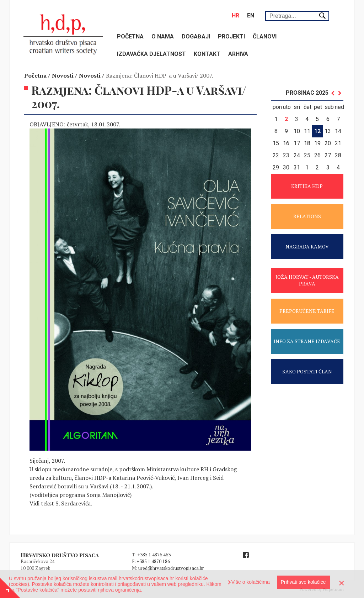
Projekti (231, 36)
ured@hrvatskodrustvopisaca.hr (171, 568)
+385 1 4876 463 (154, 555)
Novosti (63, 75)
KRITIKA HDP (307, 186)
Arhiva (238, 54)
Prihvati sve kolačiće (303, 582)
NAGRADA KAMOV (307, 246)
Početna (130, 36)
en (251, 15)
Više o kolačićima (250, 582)
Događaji (196, 36)
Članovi (265, 36)
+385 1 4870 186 (153, 561)
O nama (163, 36)
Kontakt (207, 54)
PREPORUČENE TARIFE (307, 311)
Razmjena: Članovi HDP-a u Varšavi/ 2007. (160, 75)
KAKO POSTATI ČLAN (307, 371)
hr (235, 15)
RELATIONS (307, 216)
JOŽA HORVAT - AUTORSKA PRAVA (307, 280)
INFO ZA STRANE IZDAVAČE (307, 341)
